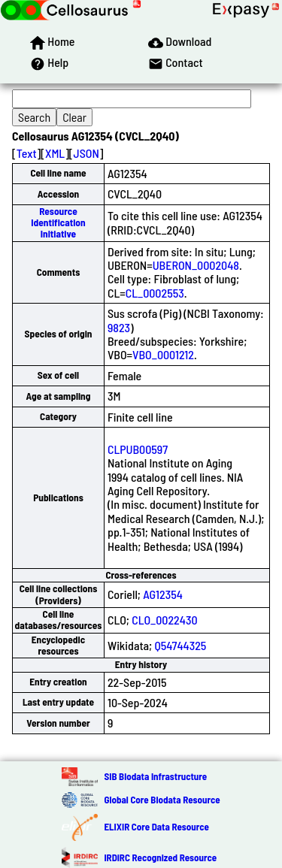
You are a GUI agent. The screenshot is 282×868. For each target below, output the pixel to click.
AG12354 (163, 594)
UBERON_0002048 (196, 265)
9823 (119, 327)
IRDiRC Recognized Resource (160, 857)
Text (27, 153)
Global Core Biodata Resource (162, 800)
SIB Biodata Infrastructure (155, 776)
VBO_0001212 (163, 354)
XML (55, 153)
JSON (86, 153)
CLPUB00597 (138, 449)
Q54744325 (180, 645)
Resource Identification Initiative (58, 223)
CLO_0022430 (164, 620)
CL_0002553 (155, 293)
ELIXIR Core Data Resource (156, 827)
